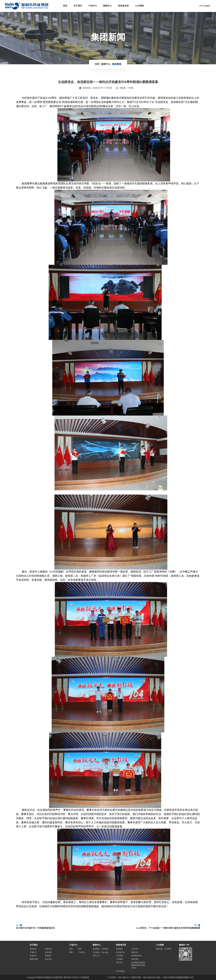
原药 (80, 949)
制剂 (71, 949)
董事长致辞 (34, 959)
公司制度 (119, 956)
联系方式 (119, 963)
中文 (201, 6)
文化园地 (96, 952)
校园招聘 (159, 949)
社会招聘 (168, 949)
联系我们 (33, 956)
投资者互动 (120, 952)
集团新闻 (117, 64)
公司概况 (119, 959)
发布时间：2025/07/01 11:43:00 (96, 88)
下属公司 (33, 952)
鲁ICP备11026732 (71, 977)
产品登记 (81, 952)
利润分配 (135, 959)
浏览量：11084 (125, 88)
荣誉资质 (48, 949)
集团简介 (48, 956)
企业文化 (48, 959)
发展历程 (33, 949)
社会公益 (105, 952)
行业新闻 (105, 949)
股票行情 (135, 952)
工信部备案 (84, 977)
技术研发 (48, 952)
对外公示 (96, 956)
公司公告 (135, 949)
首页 (97, 64)
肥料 (71, 952)
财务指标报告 (136, 956)
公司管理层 (120, 971)
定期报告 (119, 949)
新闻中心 (106, 64)
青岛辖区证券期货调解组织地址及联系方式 (138, 965)
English (207, 6)
